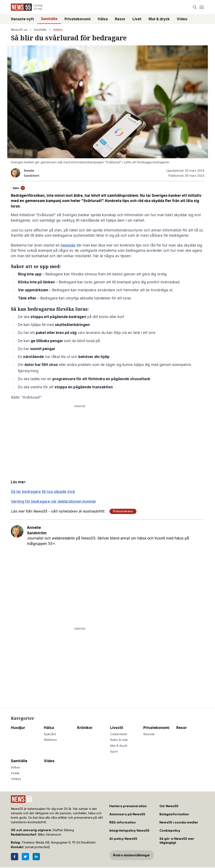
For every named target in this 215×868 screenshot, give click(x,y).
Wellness (50, 740)
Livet (137, 19)
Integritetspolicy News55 (129, 831)
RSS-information (122, 822)
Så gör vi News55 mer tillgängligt (177, 841)
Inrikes (58, 30)
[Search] (195, 7)
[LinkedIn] (36, 857)
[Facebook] (15, 857)
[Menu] (202, 7)
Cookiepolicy (170, 831)
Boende (149, 734)
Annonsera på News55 (127, 814)
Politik (15, 773)
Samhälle (49, 19)
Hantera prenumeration (128, 806)
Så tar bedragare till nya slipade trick (43, 492)
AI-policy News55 (123, 839)
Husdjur (18, 728)
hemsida (68, 245)
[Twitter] (25, 857)
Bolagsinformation (174, 814)
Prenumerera (123, 511)
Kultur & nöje (119, 740)
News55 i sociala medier (179, 822)
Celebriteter (119, 734)
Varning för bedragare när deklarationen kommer (54, 501)
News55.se (19, 30)
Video (182, 19)
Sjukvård (50, 734)
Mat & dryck (159, 19)
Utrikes (16, 779)
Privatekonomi (78, 19)
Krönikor (85, 728)
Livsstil (117, 728)
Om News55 (169, 806)
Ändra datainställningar (131, 855)
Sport (114, 752)
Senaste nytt (22, 19)
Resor (120, 19)
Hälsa (103, 19)
